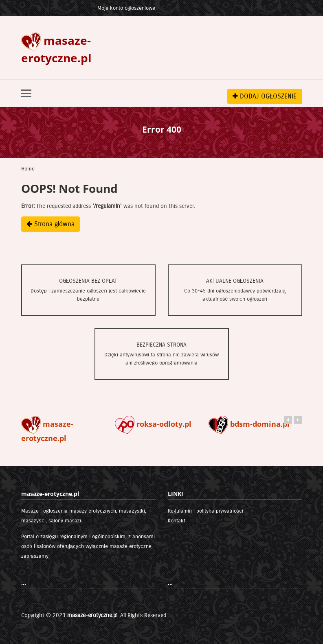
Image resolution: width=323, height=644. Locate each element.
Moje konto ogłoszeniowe (126, 8)
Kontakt (177, 521)
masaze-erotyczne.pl (92, 615)
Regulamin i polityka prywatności (206, 511)
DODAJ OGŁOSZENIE (265, 96)
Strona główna (51, 224)
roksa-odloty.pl (153, 424)
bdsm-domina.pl (249, 424)
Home (28, 169)
